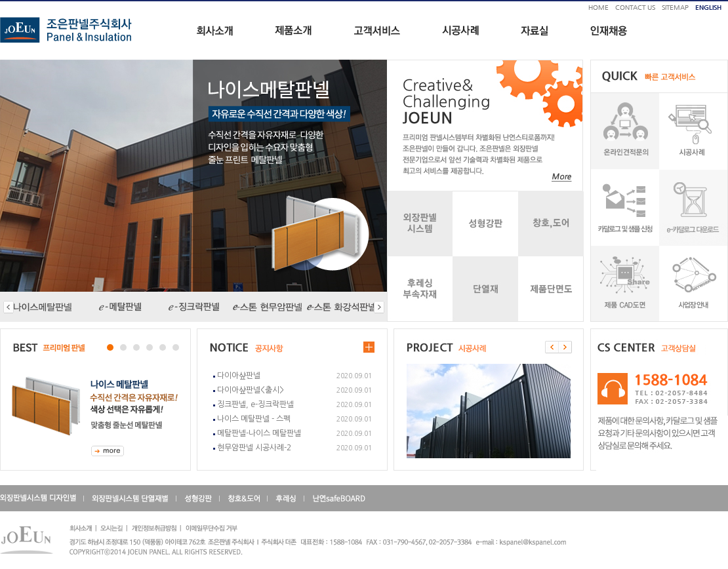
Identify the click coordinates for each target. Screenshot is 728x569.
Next (10, 400)
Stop (115, 335)
